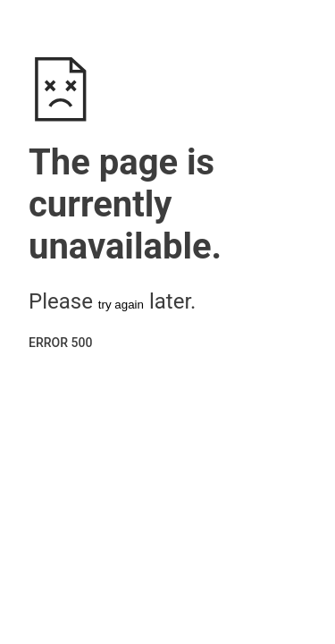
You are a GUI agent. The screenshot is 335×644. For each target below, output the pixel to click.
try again (121, 305)
